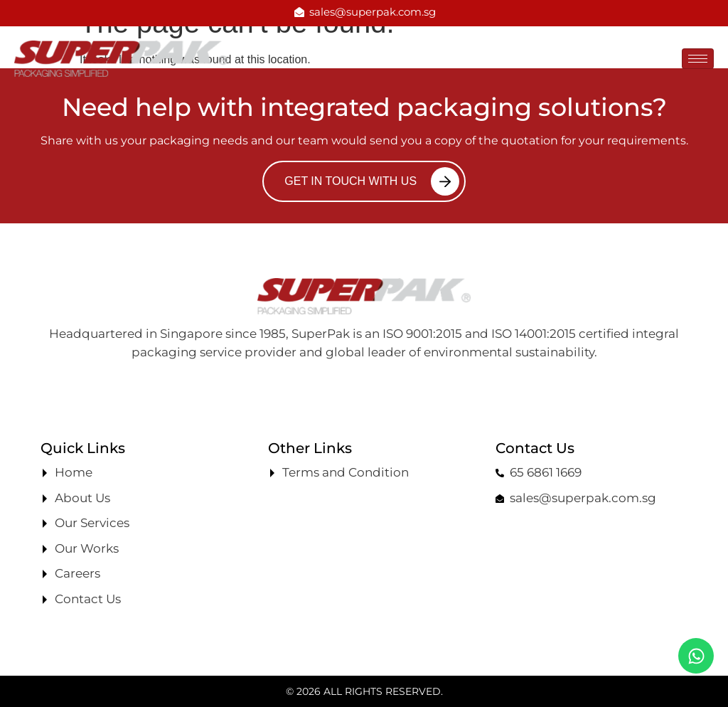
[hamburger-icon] (698, 59)
